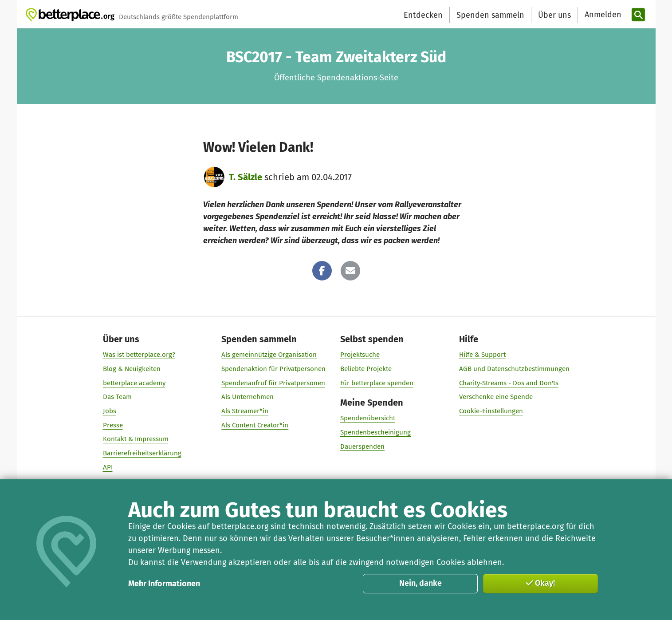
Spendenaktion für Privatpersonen (273, 369)
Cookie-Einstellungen (491, 411)
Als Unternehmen (248, 397)
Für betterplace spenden (377, 383)
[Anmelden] (602, 15)
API (107, 467)
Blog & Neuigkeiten (131, 369)
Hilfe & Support (482, 355)
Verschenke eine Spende (495, 397)
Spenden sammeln (490, 15)
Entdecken (423, 15)
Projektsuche (360, 355)
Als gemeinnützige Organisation (269, 355)
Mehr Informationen (164, 584)
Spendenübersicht (368, 418)
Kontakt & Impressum (135, 439)
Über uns (554, 15)
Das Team (117, 397)
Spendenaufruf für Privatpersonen (273, 383)
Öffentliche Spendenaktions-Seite (336, 78)
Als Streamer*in (245, 411)
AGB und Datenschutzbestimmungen (514, 369)
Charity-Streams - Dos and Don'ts (508, 383)
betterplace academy (134, 383)
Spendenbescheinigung (375, 432)
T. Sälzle (246, 177)
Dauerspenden (362, 446)
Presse (112, 425)
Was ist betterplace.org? (139, 355)
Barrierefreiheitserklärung (142, 453)
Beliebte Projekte (366, 369)
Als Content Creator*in (255, 425)
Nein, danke (420, 583)
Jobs (109, 411)
